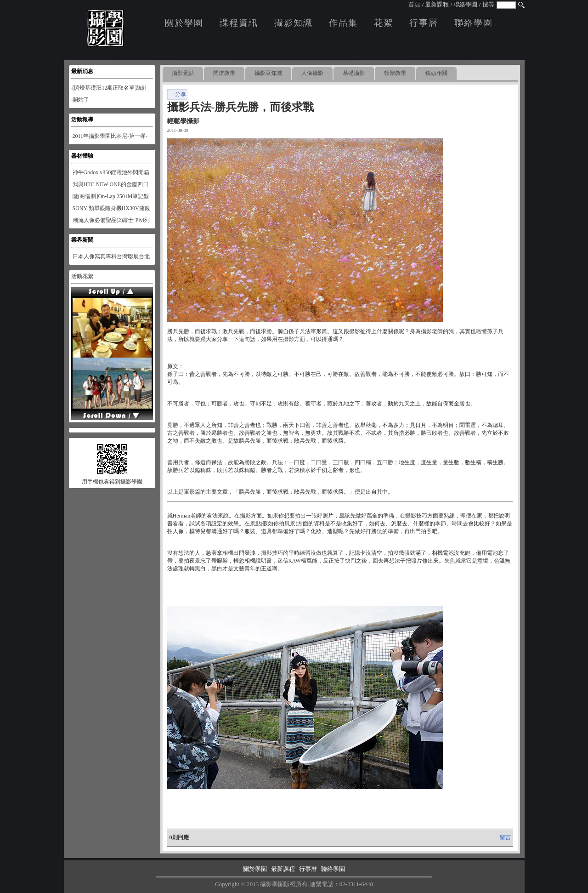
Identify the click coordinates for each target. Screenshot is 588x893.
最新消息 (82, 71)
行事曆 (424, 23)
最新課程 (437, 4)
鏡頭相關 (436, 73)
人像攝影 (312, 73)
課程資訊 (239, 23)
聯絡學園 (465, 4)
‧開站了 (80, 100)
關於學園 (184, 23)
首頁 (414, 4)
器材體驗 (82, 156)
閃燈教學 (224, 73)
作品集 (343, 23)
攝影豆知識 (268, 73)
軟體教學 (395, 73)
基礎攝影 (354, 73)
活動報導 (82, 119)
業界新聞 (82, 240)
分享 (177, 94)
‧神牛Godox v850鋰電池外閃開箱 (110, 172)
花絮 (384, 23)
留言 (505, 837)
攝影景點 (183, 73)
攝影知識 (294, 23)
